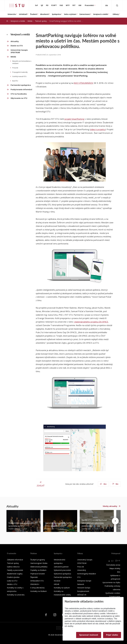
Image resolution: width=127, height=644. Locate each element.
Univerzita (12, 14)
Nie (115, 484)
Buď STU (15, 81)
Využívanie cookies (113, 593)
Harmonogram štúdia (39, 563)
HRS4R (56, 584)
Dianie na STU (17, 46)
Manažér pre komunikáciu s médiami (22, 62)
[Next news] (115, 521)
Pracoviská (89, 5)
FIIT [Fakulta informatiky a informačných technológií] (74, 5)
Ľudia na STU (12, 581)
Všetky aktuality (110, 506)
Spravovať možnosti (89, 635)
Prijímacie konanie (38, 574)
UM (80, 5)
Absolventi (44, 14)
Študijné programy (38, 560)
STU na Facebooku (19, 94)
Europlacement (83, 591)
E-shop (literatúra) (37, 588)
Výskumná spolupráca (62, 574)
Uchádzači (23, 14)
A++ (118, 561)
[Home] (7, 21)
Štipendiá (34, 577)
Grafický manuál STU (19, 76)
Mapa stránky (115, 568)
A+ (112, 561)
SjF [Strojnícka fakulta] (42, 5)
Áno (103, 484)
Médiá (30, 21)
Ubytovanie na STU (19, 98)
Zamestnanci (85, 14)
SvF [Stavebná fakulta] (36, 5)
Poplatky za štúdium (38, 570)
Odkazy (116, 14)
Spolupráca (56, 14)
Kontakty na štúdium (39, 591)
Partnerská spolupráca (21, 85)
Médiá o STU (12, 584)
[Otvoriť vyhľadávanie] (117, 5)
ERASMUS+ (35, 584)
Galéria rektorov (13, 567)
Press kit (15, 68)
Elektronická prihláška (39, 567)
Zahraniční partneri (61, 567)
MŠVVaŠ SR (82, 595)
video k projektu (98, 129)
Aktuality (15, 41)
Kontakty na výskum (62, 588)
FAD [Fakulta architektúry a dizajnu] (61, 5)
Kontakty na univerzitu (16, 595)
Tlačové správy (41, 21)
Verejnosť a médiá (100, 14)
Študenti (34, 14)
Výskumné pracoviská (62, 570)
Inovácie (57, 581)
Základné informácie (15, 560)
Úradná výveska (13, 577)
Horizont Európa (84, 588)
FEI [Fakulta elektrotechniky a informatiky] (47, 5)
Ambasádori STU (37, 581)
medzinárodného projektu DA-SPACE (91, 322)
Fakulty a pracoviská (15, 570)
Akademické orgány (15, 574)
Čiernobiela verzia (113, 565)
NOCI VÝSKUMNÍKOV (84, 83)
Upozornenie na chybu (111, 582)
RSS (119, 572)
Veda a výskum (70, 14)
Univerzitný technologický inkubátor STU (87, 574)
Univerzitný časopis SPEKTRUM (19, 51)
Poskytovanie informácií (21, 89)
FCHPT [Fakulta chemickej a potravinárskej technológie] (54, 5)
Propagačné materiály (20, 72)
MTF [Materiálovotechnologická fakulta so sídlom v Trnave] (68, 5)
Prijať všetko (112, 635)
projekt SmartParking (74, 119)
